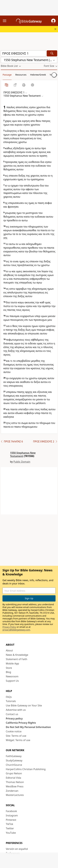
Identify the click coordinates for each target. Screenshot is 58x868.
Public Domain (22, 462)
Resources (21, 75)
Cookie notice (14, 731)
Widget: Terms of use (18, 740)
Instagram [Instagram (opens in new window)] (12, 815)
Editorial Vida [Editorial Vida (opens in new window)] (14, 778)
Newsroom (12, 676)
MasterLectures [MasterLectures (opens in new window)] (15, 795)
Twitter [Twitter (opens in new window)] (10, 828)
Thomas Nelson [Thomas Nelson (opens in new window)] (15, 782)
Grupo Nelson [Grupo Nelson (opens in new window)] (14, 773)
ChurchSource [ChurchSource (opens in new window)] (14, 765)
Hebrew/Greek (38, 75)
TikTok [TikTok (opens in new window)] (10, 824)
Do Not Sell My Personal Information (28, 727)
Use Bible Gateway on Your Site (24, 705)
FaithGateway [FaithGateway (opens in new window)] (14, 756)
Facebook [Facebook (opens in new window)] (11, 811)
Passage (7, 75)
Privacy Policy (9, 627)
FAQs (9, 697)
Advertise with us (16, 710)
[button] (53, 21)
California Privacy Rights (21, 723)
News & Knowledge (17, 655)
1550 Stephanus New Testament (23, 454)
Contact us (12, 714)
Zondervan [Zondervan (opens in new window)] (12, 791)
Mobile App (12, 664)
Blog (9, 672)
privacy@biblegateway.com (16, 630)
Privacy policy (14, 719)
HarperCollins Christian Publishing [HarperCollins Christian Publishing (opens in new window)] (26, 769)
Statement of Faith (17, 659)
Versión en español (17, 849)
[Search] (52, 53)
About (9, 650)
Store (9, 668)
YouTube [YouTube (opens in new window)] (11, 833)
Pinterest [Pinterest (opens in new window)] (11, 820)
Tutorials (11, 701)
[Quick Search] (23, 53)
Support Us (12, 681)
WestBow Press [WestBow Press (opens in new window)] (15, 786)
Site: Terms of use (16, 736)
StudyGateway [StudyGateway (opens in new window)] (14, 760)
